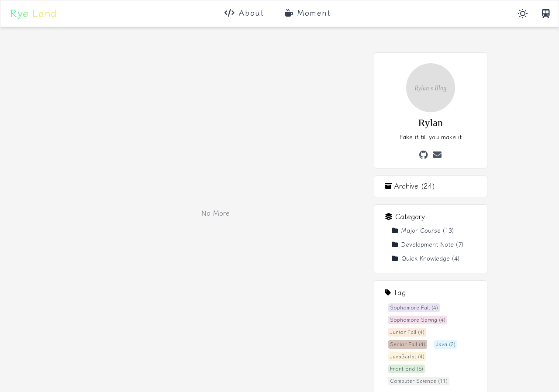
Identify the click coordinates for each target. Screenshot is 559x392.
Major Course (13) (423, 231)
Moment (308, 13)
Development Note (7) (428, 245)
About (244, 13)
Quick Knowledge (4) (426, 259)
